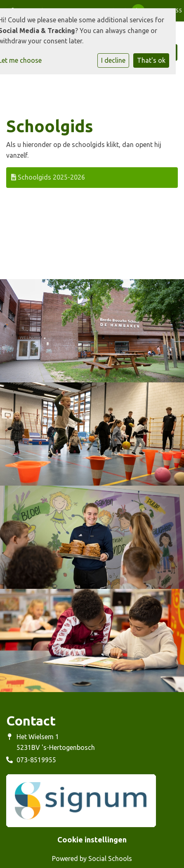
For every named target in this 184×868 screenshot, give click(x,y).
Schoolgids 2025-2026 (48, 177)
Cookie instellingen (92, 840)
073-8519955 (36, 760)
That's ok (151, 60)
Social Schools (110, 859)
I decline (113, 60)
